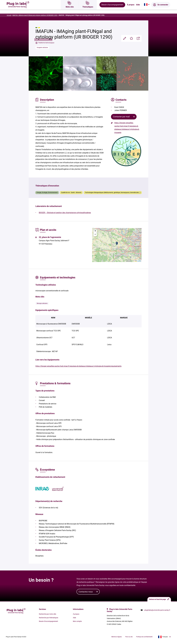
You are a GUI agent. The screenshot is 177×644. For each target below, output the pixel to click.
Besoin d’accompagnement (112, 10)
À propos (131, 10)
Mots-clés (70, 10)
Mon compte (77, 621)
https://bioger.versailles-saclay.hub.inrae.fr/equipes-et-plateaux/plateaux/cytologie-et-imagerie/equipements (78, 366)
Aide (138, 10)
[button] (117, 243)
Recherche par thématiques (49, 618)
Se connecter (161, 10)
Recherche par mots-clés (48, 614)
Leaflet (138, 261)
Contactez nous (86, 592)
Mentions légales (117, 637)
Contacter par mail (121, 117)
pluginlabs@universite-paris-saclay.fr (157, 610)
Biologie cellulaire (42, 303)
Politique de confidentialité (144, 637)
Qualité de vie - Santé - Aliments (71, 192)
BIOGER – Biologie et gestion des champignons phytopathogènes (65, 213)
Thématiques (88, 10)
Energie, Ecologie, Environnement (47, 192)
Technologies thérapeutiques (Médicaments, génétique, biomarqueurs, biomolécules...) (113, 192)
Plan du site (129, 637)
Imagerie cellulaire (42, 48)
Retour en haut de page (159, 599)
